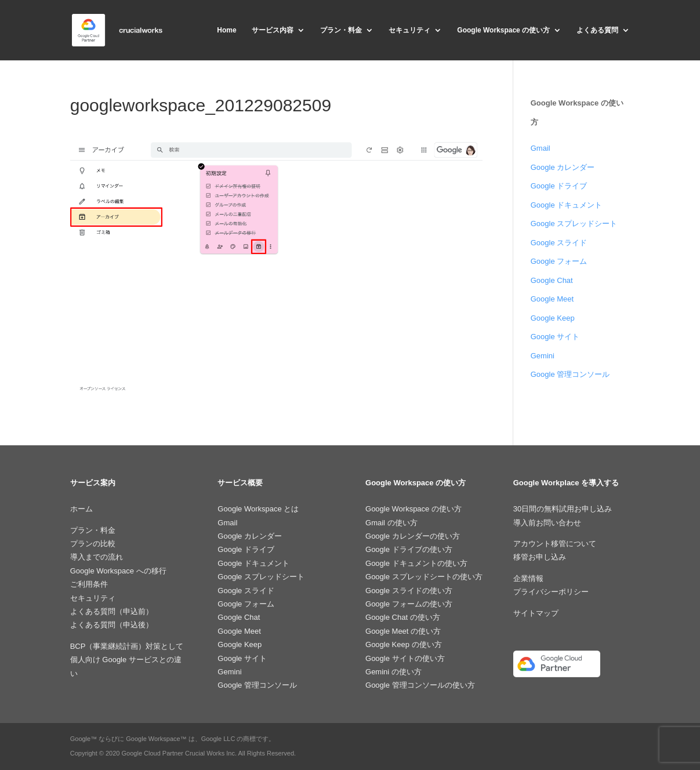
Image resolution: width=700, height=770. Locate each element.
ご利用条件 (89, 584)
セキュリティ (409, 30)
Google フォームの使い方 (409, 604)
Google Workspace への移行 (118, 571)
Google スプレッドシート (574, 224)
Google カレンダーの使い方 (413, 536)
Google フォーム (559, 261)
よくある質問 (597, 30)
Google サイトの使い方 (405, 658)
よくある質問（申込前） (112, 611)
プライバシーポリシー (551, 592)
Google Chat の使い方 (403, 617)
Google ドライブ (559, 186)
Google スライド (559, 243)
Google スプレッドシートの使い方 (424, 577)
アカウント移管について (555, 544)
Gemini (543, 356)
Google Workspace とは (258, 509)
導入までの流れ (97, 557)
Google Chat (552, 280)
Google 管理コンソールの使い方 (420, 685)
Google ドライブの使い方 (409, 549)
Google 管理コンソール (570, 374)
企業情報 (528, 578)
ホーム (81, 509)
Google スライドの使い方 (409, 591)
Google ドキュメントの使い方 (416, 563)
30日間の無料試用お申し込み (563, 509)
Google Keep (553, 318)
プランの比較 (93, 544)
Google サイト (555, 337)
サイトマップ (536, 613)
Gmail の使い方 (391, 523)
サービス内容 (273, 30)
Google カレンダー (563, 167)
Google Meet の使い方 (403, 631)
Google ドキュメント (567, 205)
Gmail (541, 148)
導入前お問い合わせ (547, 523)
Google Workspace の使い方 (503, 30)
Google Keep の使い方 (404, 644)
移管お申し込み (540, 557)
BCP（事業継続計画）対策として (127, 646)
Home (226, 30)
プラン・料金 (341, 30)
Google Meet (552, 299)
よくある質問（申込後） (112, 625)
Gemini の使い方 (393, 672)
